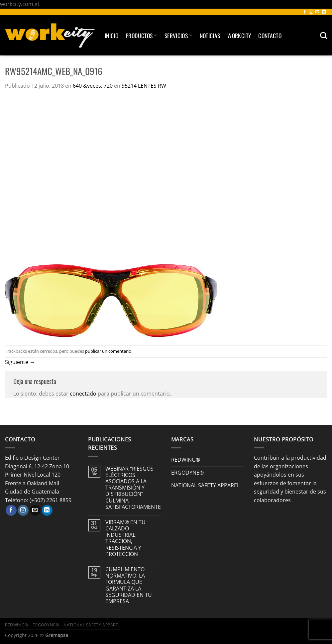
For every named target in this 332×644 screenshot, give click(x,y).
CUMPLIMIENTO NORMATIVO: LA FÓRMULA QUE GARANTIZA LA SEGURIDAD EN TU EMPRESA (129, 585)
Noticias (210, 36)
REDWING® (186, 460)
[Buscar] (324, 35)
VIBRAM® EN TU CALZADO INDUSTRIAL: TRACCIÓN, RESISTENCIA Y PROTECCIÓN (125, 538)
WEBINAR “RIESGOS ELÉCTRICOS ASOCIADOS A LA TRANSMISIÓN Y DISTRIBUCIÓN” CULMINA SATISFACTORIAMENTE (133, 488)
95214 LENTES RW (144, 86)
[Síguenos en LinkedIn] (324, 12)
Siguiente (20, 362)
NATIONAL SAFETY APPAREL (205, 485)
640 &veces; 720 (93, 86)
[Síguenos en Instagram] (311, 12)
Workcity (239, 36)
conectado (83, 394)
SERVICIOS (178, 36)
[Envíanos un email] (317, 12)
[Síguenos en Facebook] (305, 12)
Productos (141, 36)
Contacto (270, 36)
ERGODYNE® (187, 473)
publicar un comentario (108, 351)
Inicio (111, 36)
